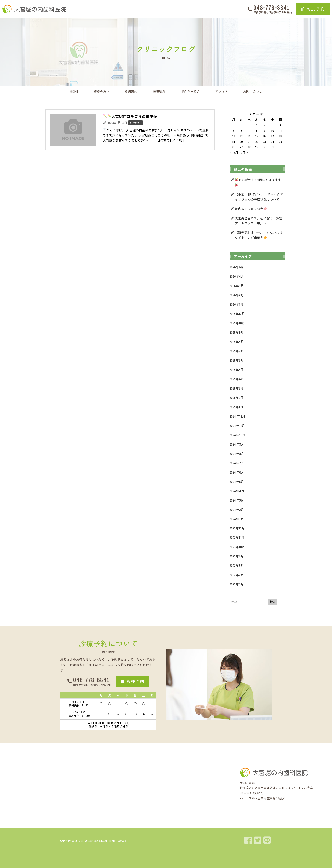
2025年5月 (237, 370)
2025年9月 (237, 332)
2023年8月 (237, 565)
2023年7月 (237, 575)
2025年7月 (237, 351)
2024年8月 (237, 454)
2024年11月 (237, 426)
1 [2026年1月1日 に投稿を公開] (257, 125)
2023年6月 (237, 584)
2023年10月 (237, 547)
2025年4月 (237, 379)
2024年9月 (237, 444)
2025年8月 (237, 342)
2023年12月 (237, 528)
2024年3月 (237, 500)
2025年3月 (237, 388)
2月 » (244, 153)
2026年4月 (237, 276)
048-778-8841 (271, 8)
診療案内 (131, 91)
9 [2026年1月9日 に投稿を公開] (264, 130)
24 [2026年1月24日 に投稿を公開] (273, 141)
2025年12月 (237, 314)
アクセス (221, 91)
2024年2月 (237, 509)
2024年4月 (237, 491)
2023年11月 (237, 537)
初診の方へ (102, 91)
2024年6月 (237, 472)
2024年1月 (237, 519)
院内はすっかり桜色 (251, 209)
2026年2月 (237, 295)
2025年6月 (237, 360)
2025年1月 (236, 407)
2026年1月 (237, 304)
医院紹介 (159, 91)
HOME (74, 91)
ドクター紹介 (190, 91)
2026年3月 (237, 286)
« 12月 (234, 153)
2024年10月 (237, 435)
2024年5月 (237, 481)
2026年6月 (237, 267)
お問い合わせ (253, 91)
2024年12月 (237, 416)
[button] (313, 9)
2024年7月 (237, 463)
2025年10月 (237, 323)
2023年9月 (237, 556)
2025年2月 (237, 398)
